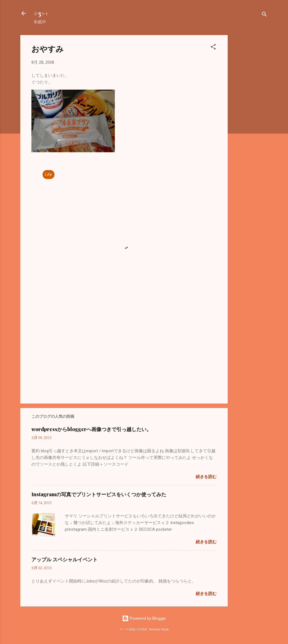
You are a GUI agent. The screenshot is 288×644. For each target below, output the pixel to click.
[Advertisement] (250, 119)
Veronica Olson (159, 629)
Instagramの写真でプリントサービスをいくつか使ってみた (99, 494)
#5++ (41, 13)
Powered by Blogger (144, 618)
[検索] (264, 15)
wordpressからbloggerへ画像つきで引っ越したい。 (91, 429)
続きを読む (206, 477)
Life (49, 174)
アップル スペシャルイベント (64, 559)
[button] (213, 48)
